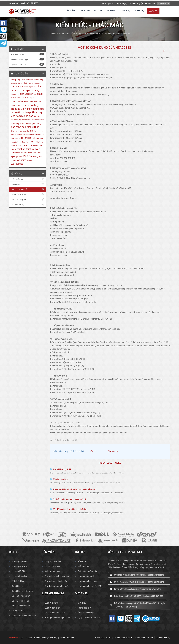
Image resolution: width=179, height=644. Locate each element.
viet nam (29, 153)
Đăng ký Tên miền (53, 561)
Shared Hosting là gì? (61, 469)
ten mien (35, 142)
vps (13, 156)
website (22, 160)
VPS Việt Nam (18, 581)
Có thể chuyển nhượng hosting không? (68, 499)
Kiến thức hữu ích (85, 566)
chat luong (27, 83)
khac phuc (37, 116)
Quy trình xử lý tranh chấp (56, 581)
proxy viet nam (26, 134)
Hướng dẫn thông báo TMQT (90, 586)
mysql (33, 124)
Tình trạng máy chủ (28, 199)
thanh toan (28, 145)
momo (28, 124)
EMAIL (113, 11)
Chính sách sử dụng (104, 638)
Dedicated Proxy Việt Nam (24, 616)
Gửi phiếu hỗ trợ (28, 205)
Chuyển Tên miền (52, 566)
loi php (19, 120)
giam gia (14, 105)
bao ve (32, 80)
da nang (35, 90)
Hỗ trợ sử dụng (28, 179)
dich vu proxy (16, 98)
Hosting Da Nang (21, 109)
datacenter (15, 94)
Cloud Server (17, 586)
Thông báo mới (84, 608)
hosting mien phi (23, 112)
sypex (18, 138)
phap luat (19, 131)
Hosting (86, 11)
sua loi (13, 138)
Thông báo (28, 184)
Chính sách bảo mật (144, 638)
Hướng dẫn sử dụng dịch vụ (57, 618)
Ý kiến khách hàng (86, 613)
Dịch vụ (126, 11)
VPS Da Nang (31, 156)
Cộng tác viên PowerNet (89, 618)
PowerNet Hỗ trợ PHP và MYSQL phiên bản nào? (73, 489)
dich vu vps (27, 97)
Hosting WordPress (21, 566)
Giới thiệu (82, 603)
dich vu (24, 94)
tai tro (17, 142)
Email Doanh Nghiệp (21, 606)
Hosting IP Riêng (19, 571)
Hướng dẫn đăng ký (87, 576)
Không (113, 451)
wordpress (17, 164)
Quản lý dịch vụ (51, 603)
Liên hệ (151, 3)
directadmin (18, 101)
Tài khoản (164, 3)
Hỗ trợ (140, 11)
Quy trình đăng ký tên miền (57, 576)
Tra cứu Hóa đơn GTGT (55, 613)
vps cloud (19, 157)
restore (41, 134)
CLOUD (100, 11)
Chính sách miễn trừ (124, 638)
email (27, 102)
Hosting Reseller (19, 576)
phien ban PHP (28, 131)
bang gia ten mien (23, 80)
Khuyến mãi (110, 3)
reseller (35, 134)
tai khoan (26, 138)
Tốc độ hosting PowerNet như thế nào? (69, 509)
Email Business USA (21, 596)
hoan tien (26, 105)
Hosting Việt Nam (20, 561)
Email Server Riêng (20, 601)
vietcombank (38, 153)
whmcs (29, 160)
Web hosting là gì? (59, 479)
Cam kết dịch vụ (163, 638)
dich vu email (36, 94)
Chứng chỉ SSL (18, 611)
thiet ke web (33, 149)
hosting (34, 105)
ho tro (20, 105)
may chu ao (33, 120)
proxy (19, 134)
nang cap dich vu (25, 127)
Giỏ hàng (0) (138, 3)
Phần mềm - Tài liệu (28, 194)
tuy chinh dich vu (20, 153)
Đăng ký (124, 3)
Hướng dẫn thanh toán (88, 581)
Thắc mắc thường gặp (88, 571)
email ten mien (35, 102)
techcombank (25, 142)
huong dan (27, 116)
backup (14, 80)
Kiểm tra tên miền (52, 571)
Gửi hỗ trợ (82, 561)
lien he (13, 120)
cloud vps (24, 90)
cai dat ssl (19, 83)
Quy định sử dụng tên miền (57, 586)
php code (37, 131)
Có (93, 451)
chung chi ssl (31, 87)
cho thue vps (18, 87)
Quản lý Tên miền (52, 608)
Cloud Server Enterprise (22, 591)
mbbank (22, 124)
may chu (25, 120)
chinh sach (36, 83)
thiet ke (21, 149)
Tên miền (70, 11)
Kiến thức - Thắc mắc (28, 189)
